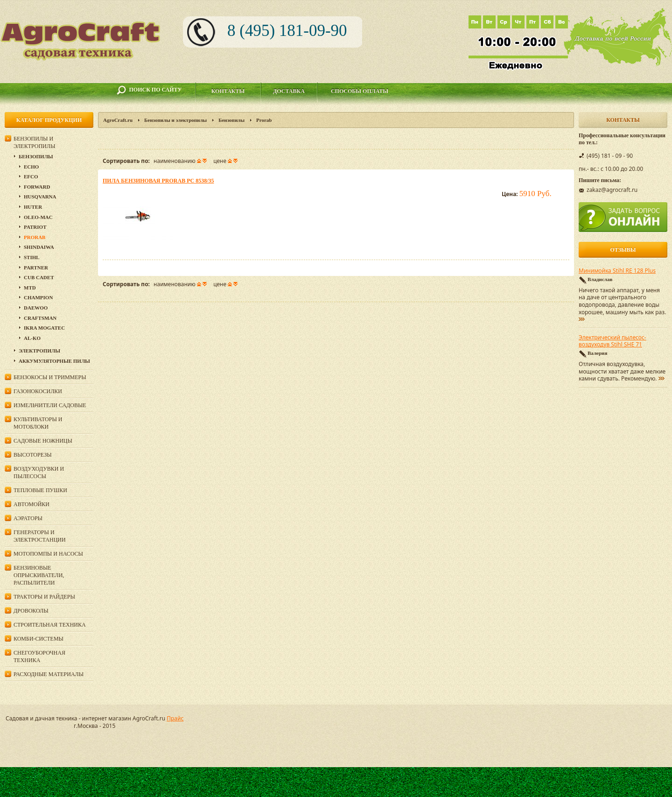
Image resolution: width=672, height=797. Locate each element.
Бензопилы (231, 120)
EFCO (31, 176)
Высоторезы (33, 455)
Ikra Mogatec (44, 328)
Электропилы (39, 351)
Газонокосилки (38, 391)
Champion (38, 297)
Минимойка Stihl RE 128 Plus (617, 271)
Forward (37, 187)
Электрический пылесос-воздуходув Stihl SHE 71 (612, 341)
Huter (33, 207)
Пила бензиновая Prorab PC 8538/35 (158, 181)
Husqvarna (40, 197)
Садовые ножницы (43, 441)
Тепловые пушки (40, 490)
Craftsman (40, 318)
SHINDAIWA (39, 247)
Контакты (228, 91)
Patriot (35, 227)
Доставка (289, 91)
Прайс (175, 718)
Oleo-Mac (38, 217)
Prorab (35, 237)
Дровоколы (31, 611)
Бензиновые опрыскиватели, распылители (39, 575)
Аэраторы (28, 518)
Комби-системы (38, 639)
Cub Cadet (39, 277)
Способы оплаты (360, 91)
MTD (30, 288)
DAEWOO (36, 308)
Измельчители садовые (50, 405)
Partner (36, 268)
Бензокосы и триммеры (50, 377)
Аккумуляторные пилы (54, 361)
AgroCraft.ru (118, 120)
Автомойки (31, 504)
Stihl (32, 257)
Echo (31, 167)
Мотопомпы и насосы (48, 554)
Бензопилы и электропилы (175, 120)
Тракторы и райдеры (44, 597)
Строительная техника (50, 625)
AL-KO (32, 338)
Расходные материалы (49, 674)
